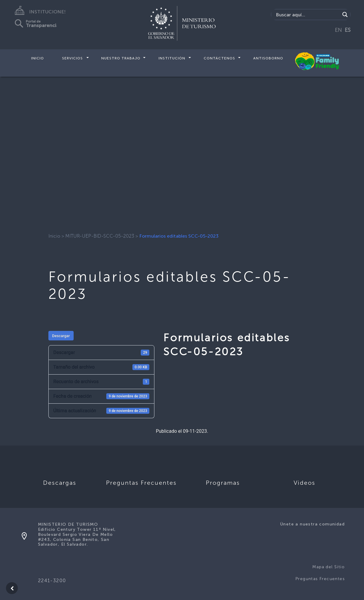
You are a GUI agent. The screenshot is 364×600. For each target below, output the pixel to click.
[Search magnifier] (345, 15)
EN (338, 30)
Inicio (38, 58)
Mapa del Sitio (329, 567)
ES (348, 30)
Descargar (61, 336)
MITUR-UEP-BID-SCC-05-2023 (100, 236)
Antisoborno (268, 58)
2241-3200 (52, 581)
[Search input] (307, 15)
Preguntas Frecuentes (320, 579)
